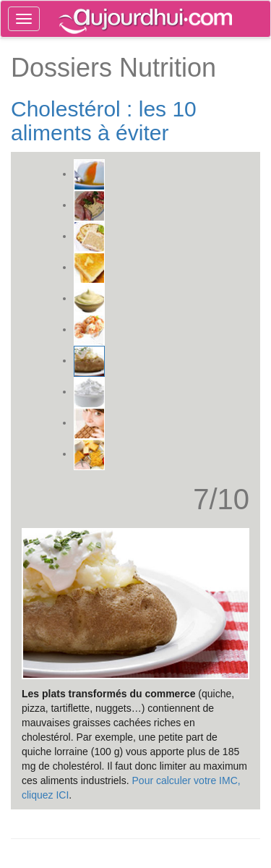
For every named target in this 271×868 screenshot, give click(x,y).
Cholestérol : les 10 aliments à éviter (104, 121)
